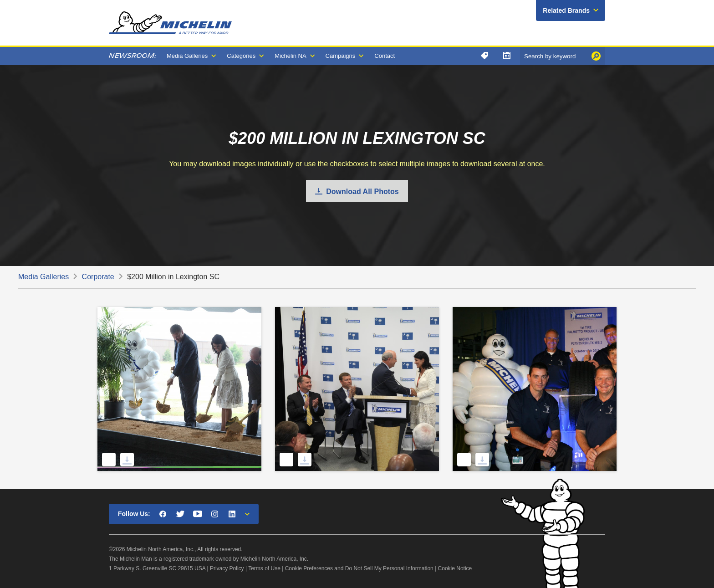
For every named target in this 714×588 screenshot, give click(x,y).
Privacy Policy (227, 568)
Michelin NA (290, 56)
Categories (241, 56)
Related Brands (566, 10)
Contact (385, 56)
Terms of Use (264, 568)
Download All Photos (362, 192)
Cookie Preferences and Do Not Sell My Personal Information (359, 568)
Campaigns (341, 56)
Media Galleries (187, 56)
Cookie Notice (455, 568)
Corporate (98, 277)
